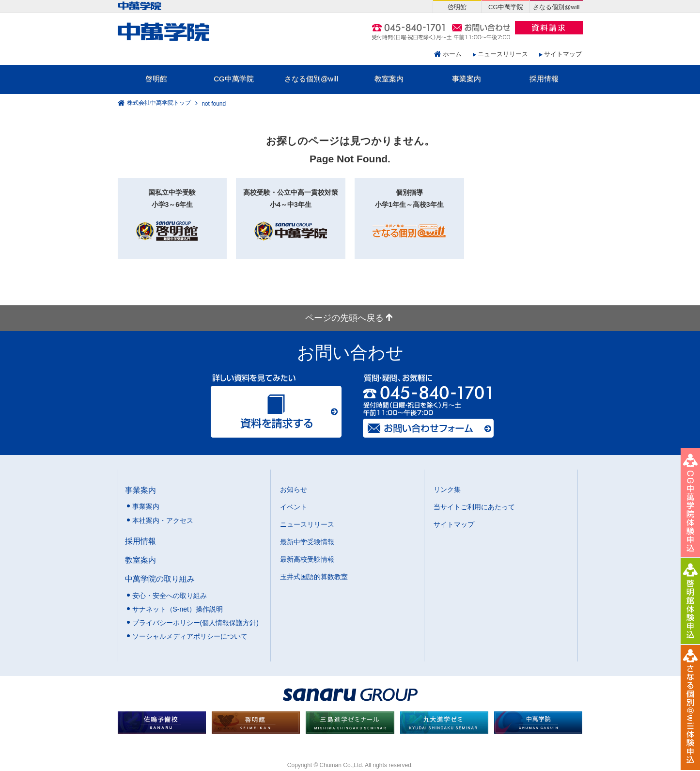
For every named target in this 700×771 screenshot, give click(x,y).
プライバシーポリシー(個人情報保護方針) (195, 623)
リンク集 (447, 489)
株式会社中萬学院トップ (159, 103)
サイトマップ (563, 54)
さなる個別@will (311, 79)
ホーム (452, 54)
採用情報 (544, 79)
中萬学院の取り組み (160, 579)
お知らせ (294, 489)
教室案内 (389, 79)
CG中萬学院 (234, 79)
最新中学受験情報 (307, 542)
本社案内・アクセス (163, 520)
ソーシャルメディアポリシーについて (190, 636)
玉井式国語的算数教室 (314, 577)
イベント (294, 507)
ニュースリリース (503, 54)
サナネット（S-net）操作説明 (178, 609)
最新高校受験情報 (307, 559)
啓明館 (156, 79)
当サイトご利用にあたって (474, 507)
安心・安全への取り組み (170, 596)
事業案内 (467, 79)
